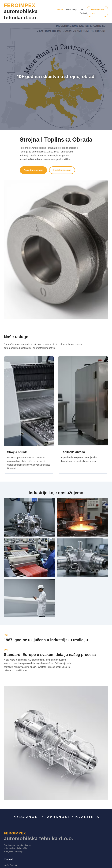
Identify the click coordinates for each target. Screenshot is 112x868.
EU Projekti (83, 11)
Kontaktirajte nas (97, 11)
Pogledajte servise (33, 170)
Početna (60, 10)
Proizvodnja (72, 10)
